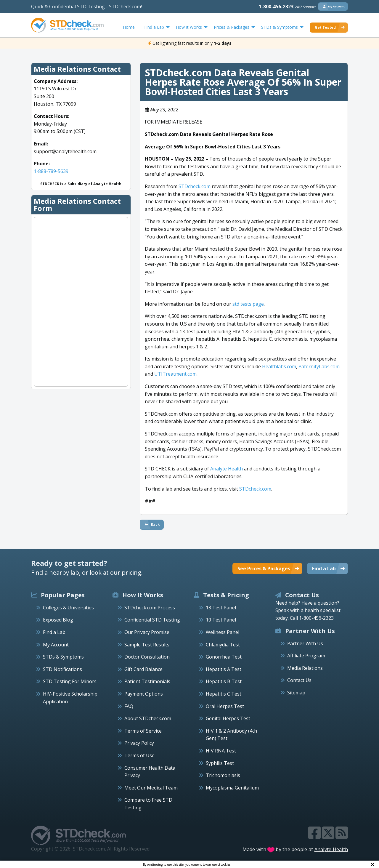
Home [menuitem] (129, 27)
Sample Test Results (147, 645)
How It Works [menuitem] (189, 27)
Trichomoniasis (223, 775)
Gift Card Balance (143, 669)
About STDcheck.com (148, 718)
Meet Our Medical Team (151, 788)
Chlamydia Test (223, 645)
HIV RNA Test (221, 751)
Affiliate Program (306, 656)
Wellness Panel (223, 632)
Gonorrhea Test (224, 657)
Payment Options (144, 694)
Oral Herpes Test (225, 706)
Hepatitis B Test (224, 681)
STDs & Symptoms (63, 657)
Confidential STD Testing (152, 620)
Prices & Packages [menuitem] (232, 27)
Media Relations (305, 668)
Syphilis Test (220, 763)
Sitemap (296, 693)
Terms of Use (139, 755)
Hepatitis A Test (224, 669)
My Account (56, 645)
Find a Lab (54, 632)
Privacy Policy (139, 743)
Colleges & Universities (68, 608)
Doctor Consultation (147, 657)
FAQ (129, 706)
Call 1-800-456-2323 (312, 618)
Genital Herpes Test (228, 718)
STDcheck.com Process (150, 608)
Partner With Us (305, 643)
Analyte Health (331, 849)
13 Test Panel (221, 608)
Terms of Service (143, 731)
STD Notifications (62, 669)
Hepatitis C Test (224, 694)
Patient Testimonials (147, 681)
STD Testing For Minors (70, 681)
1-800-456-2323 (287, 7)
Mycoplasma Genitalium (232, 788)
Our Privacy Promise (147, 632)
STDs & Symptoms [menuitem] (280, 27)
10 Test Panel (221, 620)
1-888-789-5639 (51, 171)
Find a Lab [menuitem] (154, 27)
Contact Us (299, 680)
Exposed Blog (58, 620)
